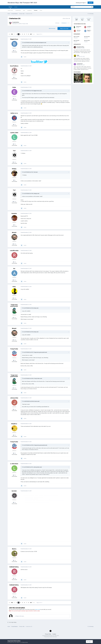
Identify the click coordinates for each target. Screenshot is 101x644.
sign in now (38, 609)
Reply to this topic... (20, 616)
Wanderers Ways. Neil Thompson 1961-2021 (22, 3)
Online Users (10, 10)
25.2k (14, 280)
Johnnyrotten (14, 398)
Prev (12, 34)
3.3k (14, 560)
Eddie (14, 87)
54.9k (14, 317)
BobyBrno (14, 424)
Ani (14, 269)
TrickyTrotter (14, 349)
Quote (25, 57)
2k (14, 77)
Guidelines (29, 10)
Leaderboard (18, 10)
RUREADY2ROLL (14, 567)
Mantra (14, 549)
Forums (36, 10)
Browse (10, 8)
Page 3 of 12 (39, 34)
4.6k (14, 125)
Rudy (14, 287)
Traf (14, 151)
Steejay (14, 169)
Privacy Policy (48, 634)
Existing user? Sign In (81, 3)
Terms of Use (25, 642)
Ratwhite (14, 213)
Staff (24, 10)
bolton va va (14, 113)
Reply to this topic (64, 28)
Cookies (54, 634)
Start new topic (52, 28)
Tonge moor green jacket (14, 305)
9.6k (14, 262)
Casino (36, 401)
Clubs (41, 10)
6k (14, 180)
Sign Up (90, 3)
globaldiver (17, 22)
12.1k (14, 51)
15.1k (14, 144)
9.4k (14, 502)
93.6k (14, 162)
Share (57, 23)
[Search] (77, 7)
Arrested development (39, 43)
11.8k (14, 578)
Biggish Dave (14, 39)
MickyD (14, 233)
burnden (14, 491)
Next (31, 34)
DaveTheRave (14, 66)
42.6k (14, 244)
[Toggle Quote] (23, 43)
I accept (90, 642)
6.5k (14, 435)
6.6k (14, 99)
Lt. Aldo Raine (14, 464)
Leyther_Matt (14, 133)
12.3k (14, 409)
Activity (16, 7)
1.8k (14, 360)
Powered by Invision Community (50, 637)
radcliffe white (14, 251)
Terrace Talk (25, 24)
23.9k (14, 298)
